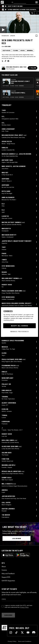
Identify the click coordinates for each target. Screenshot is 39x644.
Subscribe (8, 615)
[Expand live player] (37, 13)
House (23, 51)
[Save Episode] (37, 36)
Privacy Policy (24, 607)
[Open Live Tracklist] (32, 13)
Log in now (17, 538)
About (4, 566)
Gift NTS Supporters (8, 581)
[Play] (19, 22)
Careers (4, 570)
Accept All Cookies (20, 326)
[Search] (12, 2)
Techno (15, 51)
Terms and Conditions (25, 641)
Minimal (30, 51)
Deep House (6, 51)
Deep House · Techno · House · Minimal (13, 86)
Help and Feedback (8, 573)
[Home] (2, 2)
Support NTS (6, 577)
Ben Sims (8, 46)
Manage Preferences (20, 331)
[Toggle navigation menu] (37, 2)
